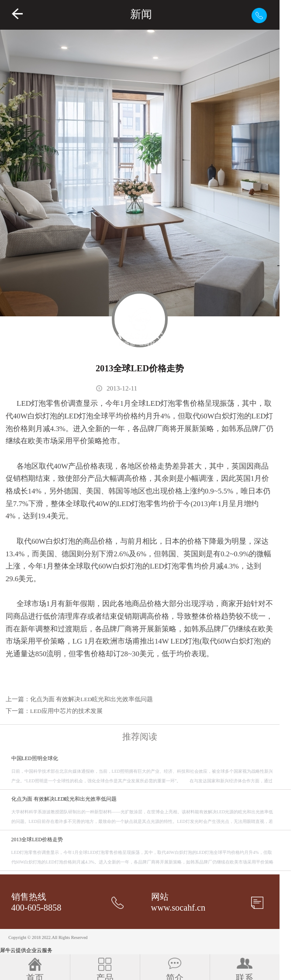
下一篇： (54, 711)
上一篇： (79, 699)
